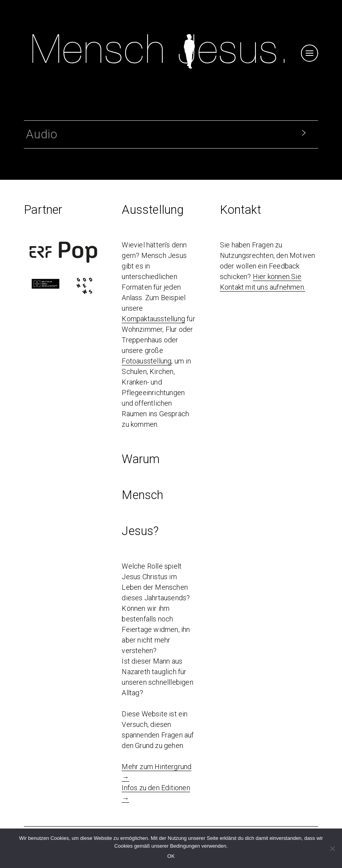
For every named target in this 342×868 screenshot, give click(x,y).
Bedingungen (185, 846)
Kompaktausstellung (153, 319)
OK (171, 856)
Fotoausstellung (147, 361)
